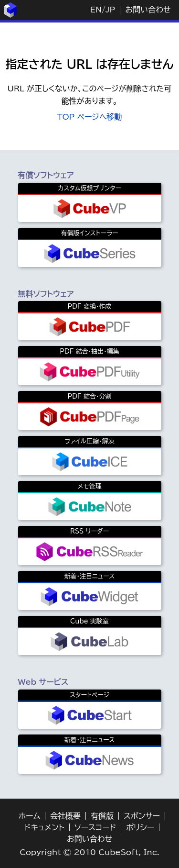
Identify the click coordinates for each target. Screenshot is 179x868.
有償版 (102, 816)
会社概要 (65, 816)
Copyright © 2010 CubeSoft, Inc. (89, 852)
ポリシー (140, 827)
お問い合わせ (148, 10)
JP (110, 10)
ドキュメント (44, 827)
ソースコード (95, 827)
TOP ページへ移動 (90, 117)
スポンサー (142, 816)
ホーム (29, 816)
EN (96, 10)
